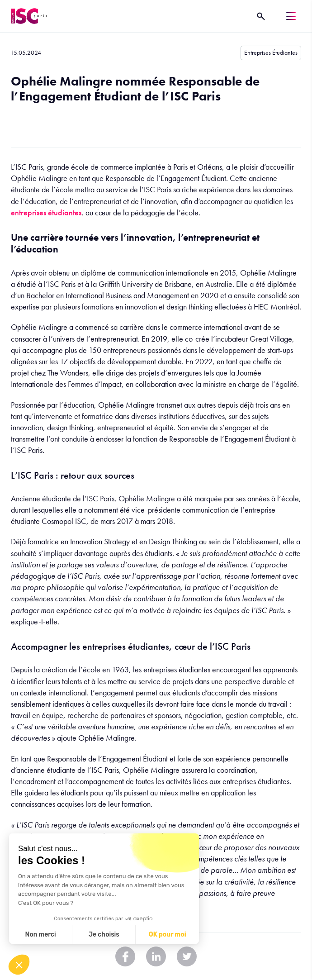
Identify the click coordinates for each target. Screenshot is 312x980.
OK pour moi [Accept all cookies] (168, 935)
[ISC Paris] (29, 16)
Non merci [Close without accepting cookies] (40, 935)
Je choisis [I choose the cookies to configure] (104, 935)
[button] (19, 965)
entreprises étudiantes (46, 212)
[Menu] (291, 16)
